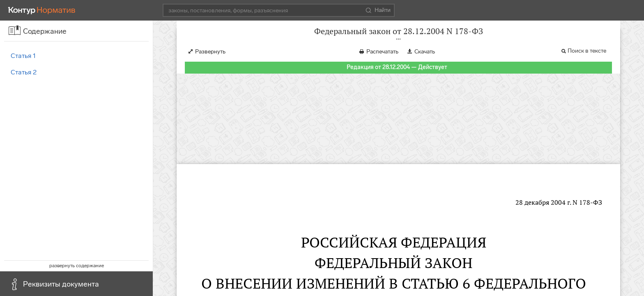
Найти (378, 10)
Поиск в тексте (587, 59)
